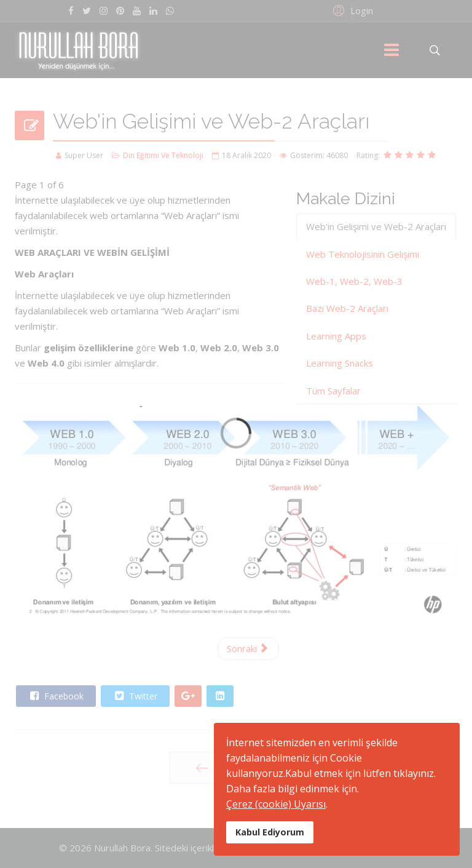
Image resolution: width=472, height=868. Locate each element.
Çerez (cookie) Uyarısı (276, 804)
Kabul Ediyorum (270, 832)
